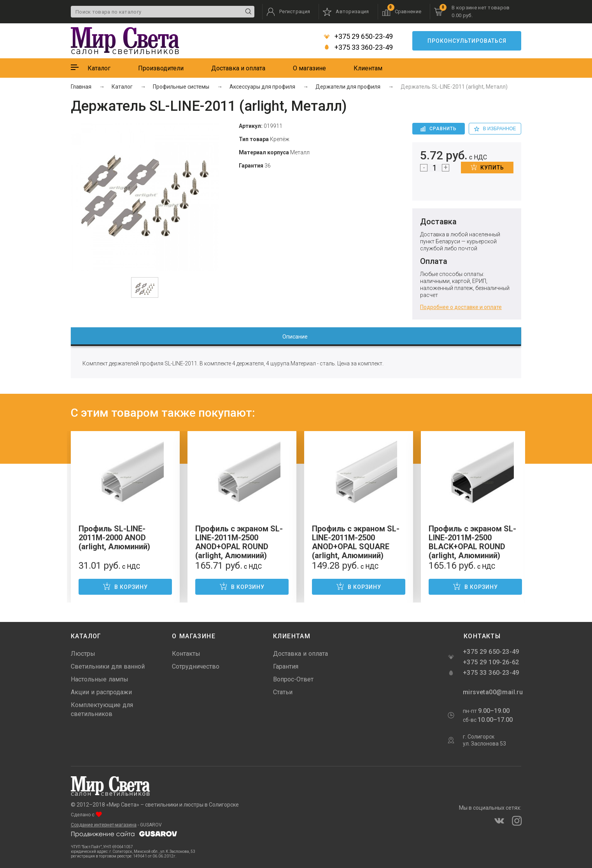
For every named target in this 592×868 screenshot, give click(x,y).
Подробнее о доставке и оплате (461, 307)
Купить (487, 167)
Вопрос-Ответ (293, 679)
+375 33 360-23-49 (358, 47)
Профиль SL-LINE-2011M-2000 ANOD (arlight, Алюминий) (114, 538)
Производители (161, 68)
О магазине (309, 68)
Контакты (186, 654)
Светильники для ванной (108, 666)
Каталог (99, 68)
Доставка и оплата (238, 68)
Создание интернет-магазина (104, 825)
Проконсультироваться (467, 41)
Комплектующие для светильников (102, 709)
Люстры (83, 654)
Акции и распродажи (101, 692)
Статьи (283, 692)
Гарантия (286, 666)
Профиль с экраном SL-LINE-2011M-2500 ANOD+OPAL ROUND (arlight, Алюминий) (239, 542)
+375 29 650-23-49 (358, 37)
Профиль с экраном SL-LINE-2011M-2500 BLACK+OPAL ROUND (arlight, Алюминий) (472, 542)
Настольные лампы (100, 679)
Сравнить (439, 129)
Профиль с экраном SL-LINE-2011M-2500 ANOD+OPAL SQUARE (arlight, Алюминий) (356, 542)
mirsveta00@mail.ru (492, 692)
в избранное (495, 129)
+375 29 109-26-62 (491, 662)
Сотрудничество (196, 666)
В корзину (125, 586)
